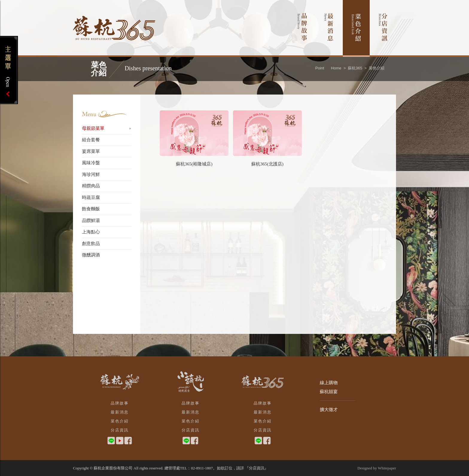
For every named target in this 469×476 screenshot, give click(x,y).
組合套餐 (91, 140)
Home (336, 68)
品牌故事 (302, 28)
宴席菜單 (91, 151)
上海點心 (91, 232)
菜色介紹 (356, 28)
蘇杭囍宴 (329, 392)
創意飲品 (91, 244)
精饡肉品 (91, 186)
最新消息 (329, 28)
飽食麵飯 (91, 209)
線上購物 (329, 383)
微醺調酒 (91, 255)
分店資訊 (383, 28)
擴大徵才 (329, 410)
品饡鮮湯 (91, 220)
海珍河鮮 (91, 174)
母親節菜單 (93, 128)
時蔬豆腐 (91, 197)
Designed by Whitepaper (377, 468)
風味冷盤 (91, 163)
